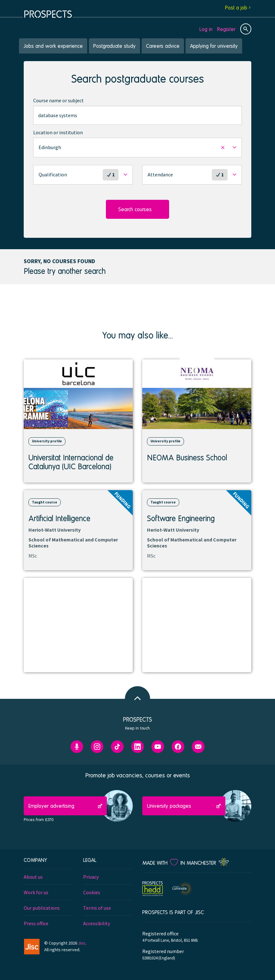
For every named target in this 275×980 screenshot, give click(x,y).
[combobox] (137, 115)
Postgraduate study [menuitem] (114, 46)
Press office (36, 923)
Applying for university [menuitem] (214, 46)
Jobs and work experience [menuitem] (53, 46)
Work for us (36, 892)
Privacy (91, 877)
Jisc (82, 943)
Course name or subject (58, 100)
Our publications (42, 908)
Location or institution (58, 132)
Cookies (92, 892)
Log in (206, 29)
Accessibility (97, 923)
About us (33, 877)
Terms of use (97, 908)
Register (226, 29)
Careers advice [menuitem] (163, 46)
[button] (137, 148)
